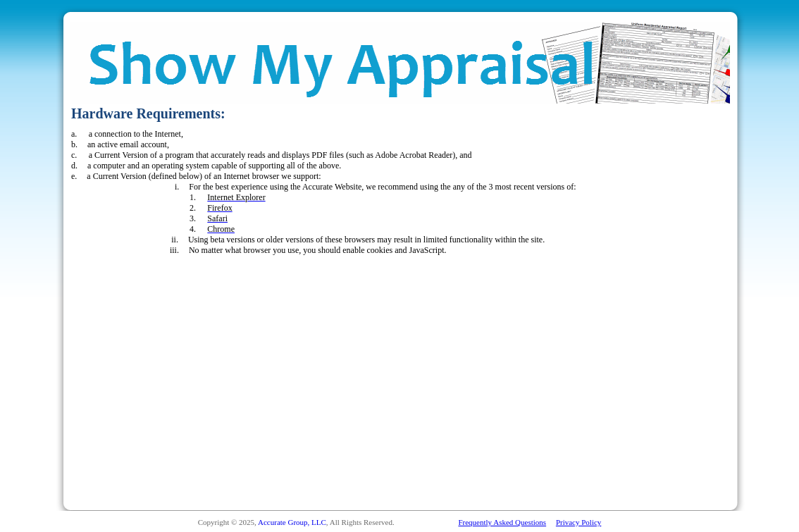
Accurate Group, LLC (292, 522)
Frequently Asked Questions (502, 522)
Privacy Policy (578, 522)
